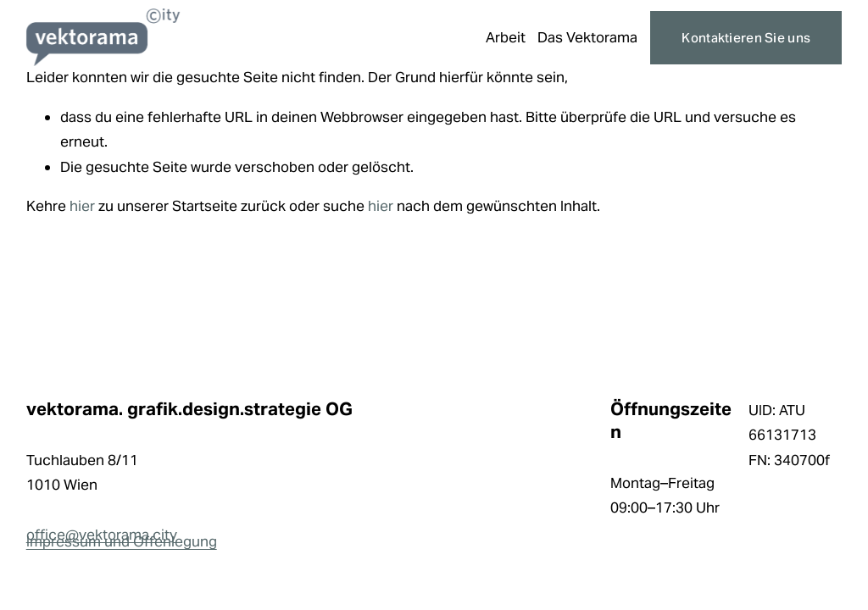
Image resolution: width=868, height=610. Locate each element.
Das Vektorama (587, 37)
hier (82, 206)
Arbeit (506, 37)
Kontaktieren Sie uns (746, 38)
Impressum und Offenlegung (122, 541)
